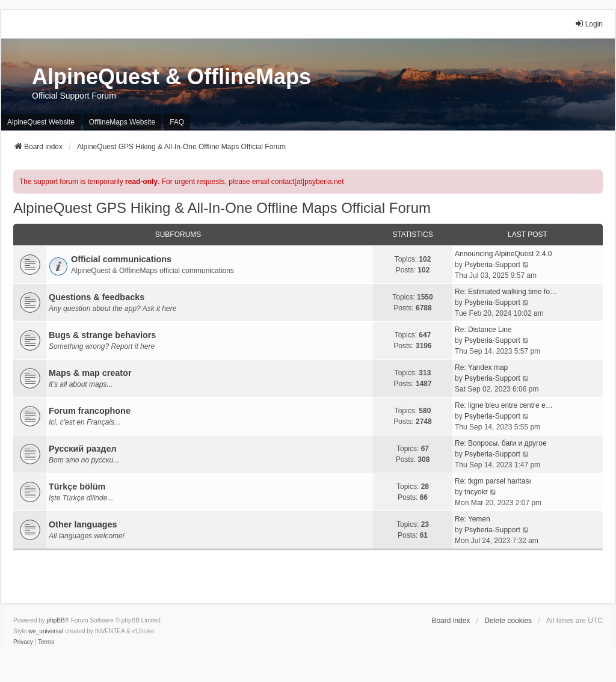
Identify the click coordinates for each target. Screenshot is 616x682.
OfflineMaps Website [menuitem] (122, 122)
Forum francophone (90, 411)
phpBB (56, 620)
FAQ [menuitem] (177, 122)
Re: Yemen (473, 519)
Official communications (121, 259)
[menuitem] (23, 642)
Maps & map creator (90, 373)
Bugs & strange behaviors (102, 335)
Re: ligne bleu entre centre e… (504, 405)
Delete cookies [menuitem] (508, 621)
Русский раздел (83, 449)
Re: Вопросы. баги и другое (501, 443)
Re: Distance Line (483, 330)
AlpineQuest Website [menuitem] (41, 122)
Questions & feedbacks (97, 297)
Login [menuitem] (589, 24)
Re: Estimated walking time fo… (506, 292)
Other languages (83, 524)
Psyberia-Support (492, 265)
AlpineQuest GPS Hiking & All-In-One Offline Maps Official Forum (222, 208)
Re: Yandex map (481, 367)
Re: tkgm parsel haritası (493, 481)
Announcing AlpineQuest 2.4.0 (503, 254)
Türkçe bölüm (77, 487)
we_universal (46, 631)
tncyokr (476, 492)
